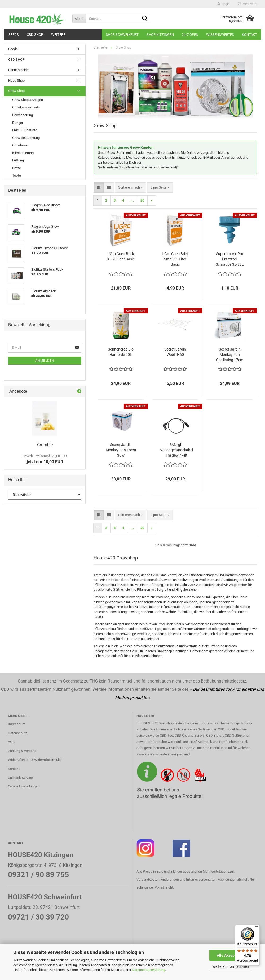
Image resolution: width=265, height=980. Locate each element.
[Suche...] (79, 19)
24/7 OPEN (190, 35)
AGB (11, 742)
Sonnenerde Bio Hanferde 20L (121, 352)
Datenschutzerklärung (149, 970)
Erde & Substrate (25, 130)
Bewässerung (23, 115)
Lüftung (18, 160)
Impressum (17, 724)
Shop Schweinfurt (122, 35)
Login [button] (224, 4)
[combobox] (131, 188)
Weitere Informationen (231, 966)
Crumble (45, 445)
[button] (99, 188)
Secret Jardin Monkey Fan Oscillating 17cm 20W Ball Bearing (230, 355)
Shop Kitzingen (160, 35)
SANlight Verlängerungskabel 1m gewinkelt (176, 450)
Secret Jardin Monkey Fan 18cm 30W (121, 450)
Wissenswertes (220, 35)
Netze (17, 168)
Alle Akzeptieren (231, 955)
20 (142, 200)
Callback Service (20, 778)
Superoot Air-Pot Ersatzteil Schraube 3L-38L (230, 259)
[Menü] (257, 928)
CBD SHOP (35, 35)
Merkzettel (247, 4)
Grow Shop (16, 91)
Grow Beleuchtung (26, 138)
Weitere (58, 35)
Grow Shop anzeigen (28, 100)
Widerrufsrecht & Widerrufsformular (35, 760)
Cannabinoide (18, 70)
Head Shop (16, 80)
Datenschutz (17, 733)
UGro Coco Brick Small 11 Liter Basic (175, 259)
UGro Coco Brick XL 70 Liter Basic (121, 256)
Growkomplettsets (26, 107)
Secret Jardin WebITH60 (175, 352)
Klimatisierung (23, 153)
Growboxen (21, 145)
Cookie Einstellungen (24, 786)
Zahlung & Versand (22, 751)
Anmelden (45, 361)
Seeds (14, 35)
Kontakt (249, 35)
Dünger (18, 123)
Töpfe (17, 175)
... (132, 200)
